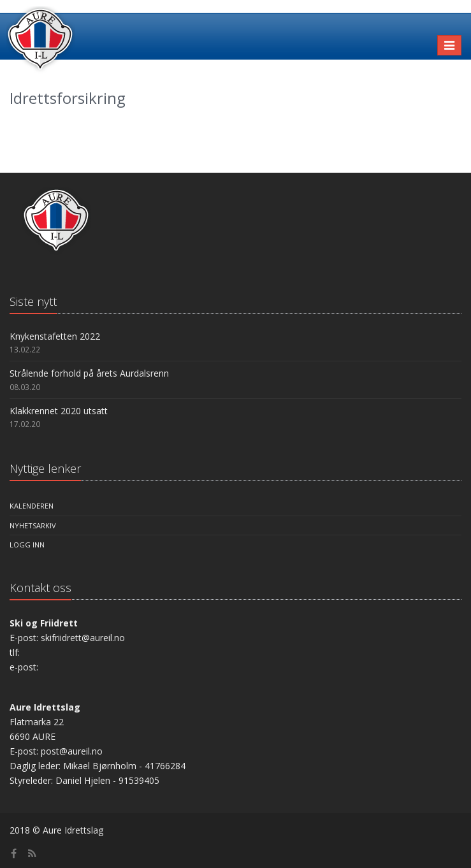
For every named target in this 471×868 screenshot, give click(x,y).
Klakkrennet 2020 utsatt (59, 411)
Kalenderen (32, 506)
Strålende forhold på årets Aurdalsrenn (89, 373)
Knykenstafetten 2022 (55, 336)
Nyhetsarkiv (33, 525)
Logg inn (27, 545)
